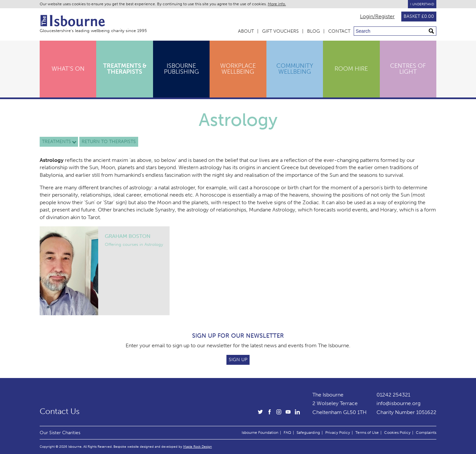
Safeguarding (308, 433)
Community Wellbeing (295, 69)
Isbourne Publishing (181, 69)
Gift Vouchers (280, 31)
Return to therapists (109, 142)
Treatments (57, 142)
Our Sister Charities (60, 433)
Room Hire (351, 69)
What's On (68, 69)
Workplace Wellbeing (238, 69)
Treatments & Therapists (125, 69)
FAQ (287, 433)
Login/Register (377, 17)
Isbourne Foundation (260, 433)
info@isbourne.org (398, 403)
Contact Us (60, 411)
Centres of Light (408, 69)
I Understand (422, 4)
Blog (314, 31)
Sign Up (238, 360)
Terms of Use (367, 433)
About (246, 31)
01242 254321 (393, 395)
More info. (277, 4)
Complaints (426, 433)
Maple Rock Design (198, 447)
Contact (339, 31)
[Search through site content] (395, 31)
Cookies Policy (397, 433)
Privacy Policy (338, 433)
